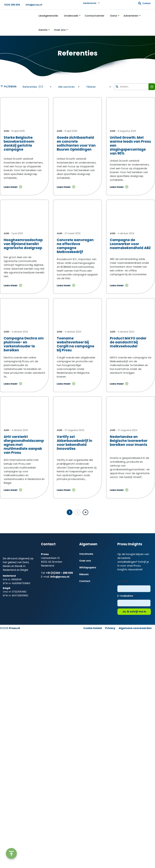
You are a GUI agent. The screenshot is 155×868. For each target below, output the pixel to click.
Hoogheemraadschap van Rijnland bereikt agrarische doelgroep (23, 244)
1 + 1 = (121, 581)
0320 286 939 (12, 5)
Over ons (60, 30)
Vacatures (86, 554)
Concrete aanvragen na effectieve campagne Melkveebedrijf (75, 246)
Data (114, 16)
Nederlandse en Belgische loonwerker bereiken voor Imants (129, 441)
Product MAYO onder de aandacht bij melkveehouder (128, 342)
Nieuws (84, 574)
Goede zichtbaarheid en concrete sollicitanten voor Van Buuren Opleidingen (76, 143)
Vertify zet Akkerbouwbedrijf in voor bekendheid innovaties (75, 443)
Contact (85, 581)
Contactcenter (95, 16)
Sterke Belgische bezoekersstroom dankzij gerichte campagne (19, 143)
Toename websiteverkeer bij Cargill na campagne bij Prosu (76, 344)
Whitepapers (88, 567)
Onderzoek (71, 16)
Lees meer (13, 187)
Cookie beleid (93, 628)
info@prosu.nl (34, 5)
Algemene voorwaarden (135, 628)
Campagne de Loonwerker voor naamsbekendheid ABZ (130, 244)
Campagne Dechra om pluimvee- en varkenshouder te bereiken (24, 344)
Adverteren (131, 16)
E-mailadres (125, 596)
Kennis (43, 30)
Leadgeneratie (48, 16)
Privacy (110, 628)
